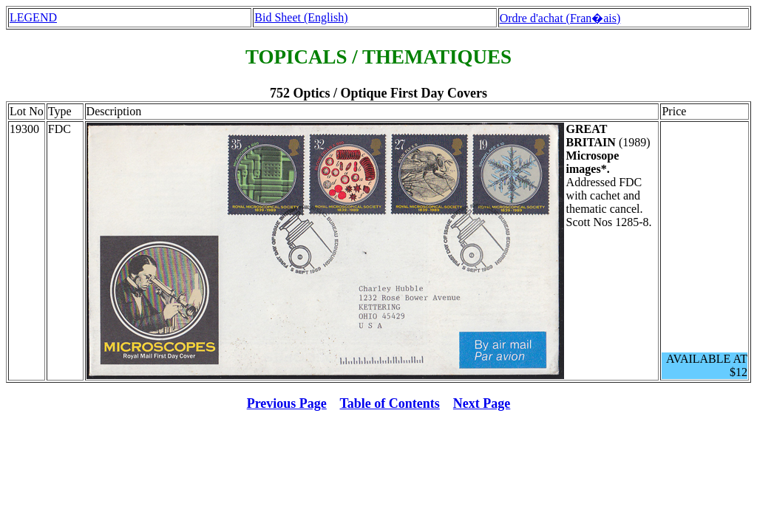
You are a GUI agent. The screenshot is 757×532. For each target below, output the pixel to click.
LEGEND (33, 17)
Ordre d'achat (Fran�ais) (560, 18)
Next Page (482, 403)
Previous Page (287, 403)
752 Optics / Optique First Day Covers (378, 93)
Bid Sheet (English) (301, 17)
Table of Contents (390, 403)
